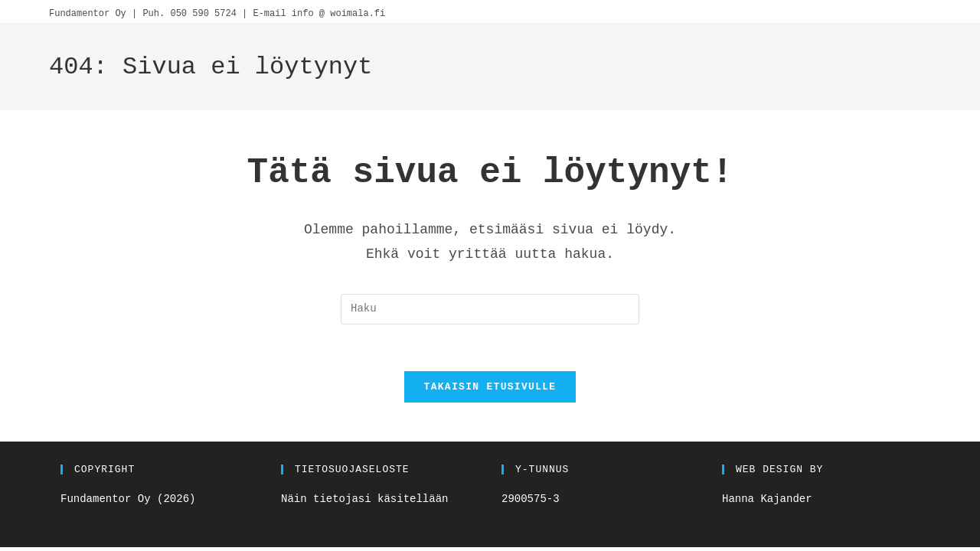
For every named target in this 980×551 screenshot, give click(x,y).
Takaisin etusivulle (490, 387)
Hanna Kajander (767, 499)
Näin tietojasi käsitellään (364, 499)
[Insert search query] (490, 309)
